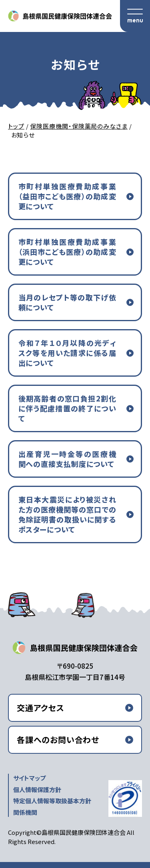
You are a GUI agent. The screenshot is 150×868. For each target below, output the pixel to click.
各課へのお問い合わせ (58, 740)
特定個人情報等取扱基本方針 (52, 801)
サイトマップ (29, 778)
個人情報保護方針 (37, 790)
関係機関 (25, 812)
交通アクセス (41, 708)
